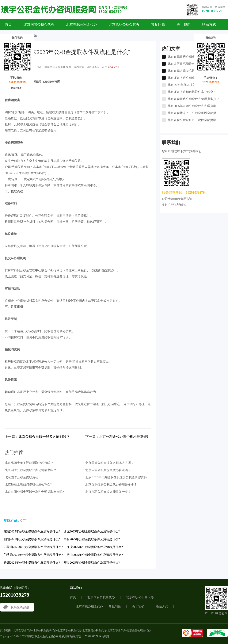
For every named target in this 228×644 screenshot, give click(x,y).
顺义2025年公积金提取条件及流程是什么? (92, 563)
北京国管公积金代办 (39, 25)
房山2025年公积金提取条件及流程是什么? (95, 555)
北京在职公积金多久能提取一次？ (108, 492)
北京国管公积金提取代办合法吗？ (108, 470)
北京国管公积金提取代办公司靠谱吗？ (31, 470)
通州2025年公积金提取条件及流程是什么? (32, 563)
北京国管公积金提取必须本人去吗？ (110, 463)
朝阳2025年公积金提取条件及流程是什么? (32, 539)
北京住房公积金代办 (94, 630)
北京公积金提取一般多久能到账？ (44, 437)
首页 (8, 25)
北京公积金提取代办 (45, 630)
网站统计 (104, 636)
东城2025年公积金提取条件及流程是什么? (32, 531)
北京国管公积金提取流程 (21, 477)
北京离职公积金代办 (124, 25)
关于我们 (184, 25)
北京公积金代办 (23, 630)
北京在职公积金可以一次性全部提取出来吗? (34, 492)
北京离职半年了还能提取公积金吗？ (29, 463)
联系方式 (209, 25)
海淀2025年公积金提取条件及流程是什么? (95, 547)
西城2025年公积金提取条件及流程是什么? (92, 531)
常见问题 (158, 25)
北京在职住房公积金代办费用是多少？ (111, 484)
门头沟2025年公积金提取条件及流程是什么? (33, 555)
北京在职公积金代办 (82, 25)
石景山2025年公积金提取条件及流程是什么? (33, 547)
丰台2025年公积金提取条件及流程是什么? (92, 539)
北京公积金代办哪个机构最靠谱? (124, 437)
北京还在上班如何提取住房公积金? (28, 484)
